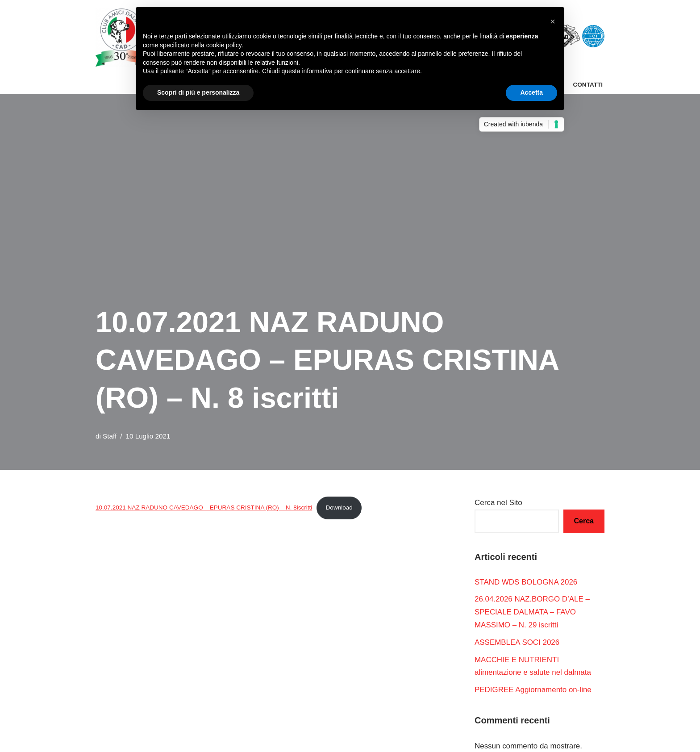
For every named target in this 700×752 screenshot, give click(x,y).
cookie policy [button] (224, 45)
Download (340, 508)
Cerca (584, 521)
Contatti (588, 85)
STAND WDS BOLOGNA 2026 (526, 582)
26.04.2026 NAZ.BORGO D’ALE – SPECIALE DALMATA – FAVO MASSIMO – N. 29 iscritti (532, 612)
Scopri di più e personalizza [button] (198, 92)
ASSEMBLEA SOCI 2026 (517, 642)
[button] (553, 21)
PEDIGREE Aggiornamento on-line (533, 690)
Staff (110, 436)
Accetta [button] (531, 92)
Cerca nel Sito (498, 503)
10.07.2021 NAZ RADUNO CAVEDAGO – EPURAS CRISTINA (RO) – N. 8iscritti (204, 508)
